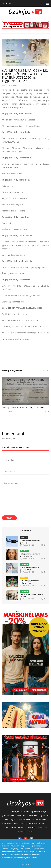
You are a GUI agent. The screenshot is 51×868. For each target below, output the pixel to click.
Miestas (24, 537)
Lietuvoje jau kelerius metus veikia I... (31, 595)
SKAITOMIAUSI (26, 531)
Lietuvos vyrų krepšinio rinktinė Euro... (29, 582)
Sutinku (26, 865)
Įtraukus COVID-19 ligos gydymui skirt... (30, 568)
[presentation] (22, 508)
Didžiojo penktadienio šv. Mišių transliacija (23, 408)
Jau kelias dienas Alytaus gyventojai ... (30, 541)
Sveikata (24, 551)
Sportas (24, 578)
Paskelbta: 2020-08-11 (11, 85)
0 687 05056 (41, 828)
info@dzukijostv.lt (26, 832)
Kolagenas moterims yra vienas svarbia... (30, 555)
